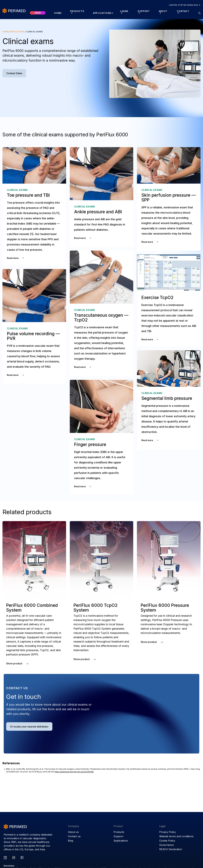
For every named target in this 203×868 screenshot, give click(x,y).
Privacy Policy (168, 832)
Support (118, 836)
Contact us (74, 836)
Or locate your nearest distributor (29, 727)
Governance (166, 845)
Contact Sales (14, 73)
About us (73, 832)
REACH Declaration (171, 849)
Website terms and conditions (176, 836)
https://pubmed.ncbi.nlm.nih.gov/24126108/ (74, 772)
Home (58, 13)
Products (119, 832)
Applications (102, 13)
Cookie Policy (167, 841)
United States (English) (184, 5)
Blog (71, 841)
